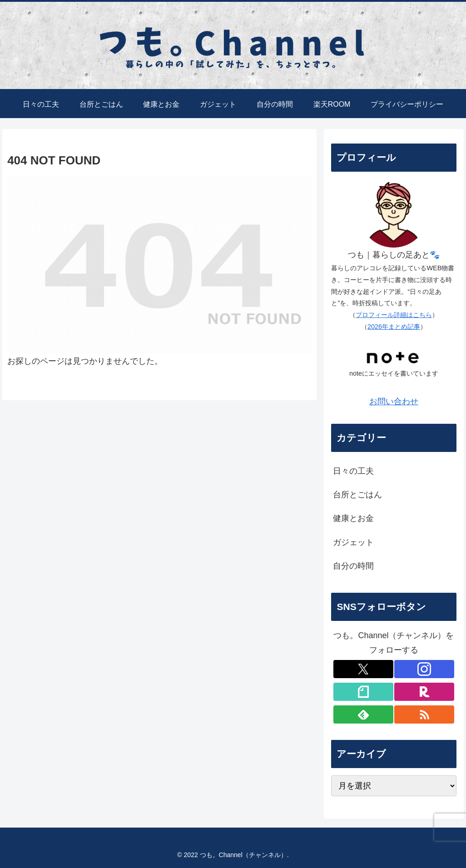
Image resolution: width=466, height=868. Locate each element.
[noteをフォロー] (363, 692)
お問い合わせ (394, 402)
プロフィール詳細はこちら (394, 315)
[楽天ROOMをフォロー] (424, 692)
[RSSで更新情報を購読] (424, 714)
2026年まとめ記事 (394, 327)
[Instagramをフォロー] (424, 669)
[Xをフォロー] (363, 669)
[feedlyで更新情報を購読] (363, 714)
